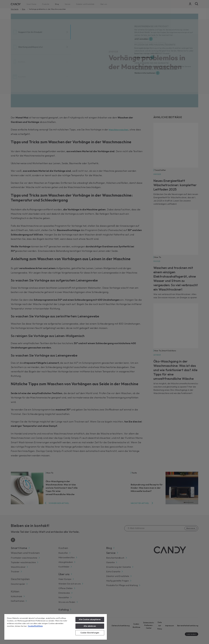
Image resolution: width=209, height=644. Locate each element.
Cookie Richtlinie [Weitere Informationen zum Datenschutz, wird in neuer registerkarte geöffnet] (35, 626)
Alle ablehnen (90, 626)
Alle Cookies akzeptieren (90, 619)
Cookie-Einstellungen (90, 633)
